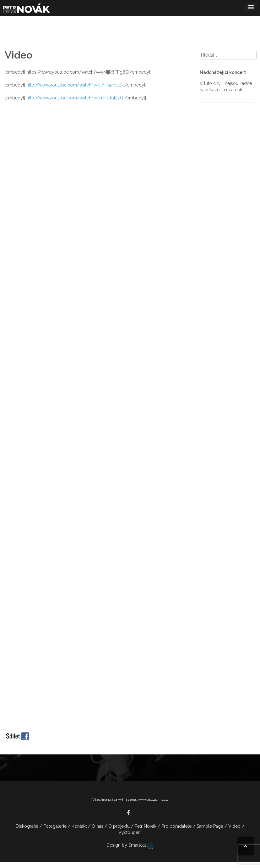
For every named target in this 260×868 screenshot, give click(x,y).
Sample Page (210, 826)
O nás (97, 826)
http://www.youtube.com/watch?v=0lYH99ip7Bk (75, 85)
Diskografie (27, 826)
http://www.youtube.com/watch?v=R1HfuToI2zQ (75, 98)
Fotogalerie (55, 826)
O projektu (119, 826)
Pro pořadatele (176, 826)
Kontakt (79, 826)
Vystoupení (130, 832)
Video (234, 826)
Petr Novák (146, 826)
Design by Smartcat (130, 846)
